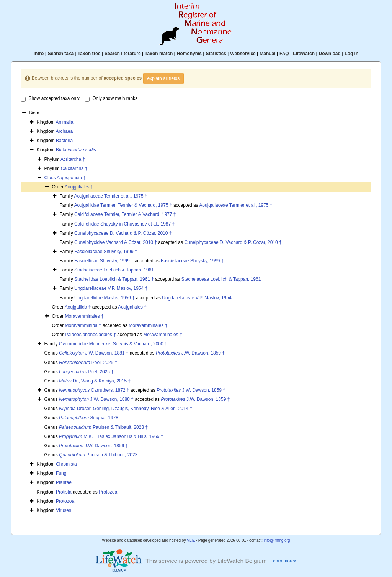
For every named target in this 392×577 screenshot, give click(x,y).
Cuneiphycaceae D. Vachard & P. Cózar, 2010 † (123, 233)
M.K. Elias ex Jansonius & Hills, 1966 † (111, 436)
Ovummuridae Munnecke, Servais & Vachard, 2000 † (113, 344)
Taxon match (159, 54)
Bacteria (64, 141)
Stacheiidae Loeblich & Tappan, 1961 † (114, 279)
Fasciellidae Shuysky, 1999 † (104, 261)
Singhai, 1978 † (91, 418)
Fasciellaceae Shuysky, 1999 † (106, 252)
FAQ (284, 54)
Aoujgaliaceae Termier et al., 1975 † (110, 196)
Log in (351, 54)
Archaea (64, 131)
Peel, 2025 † (88, 363)
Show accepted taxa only (50, 99)
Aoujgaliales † (79, 187)
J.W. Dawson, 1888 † (96, 399)
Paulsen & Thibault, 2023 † (103, 427)
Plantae (64, 482)
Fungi (62, 473)
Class (50, 178)
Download (330, 54)
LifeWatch (304, 54)
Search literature (123, 54)
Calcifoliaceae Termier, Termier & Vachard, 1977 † (125, 214)
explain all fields (164, 78)
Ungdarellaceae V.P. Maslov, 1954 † (111, 288)
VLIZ (191, 540)
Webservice (243, 54)
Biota (76, 150)
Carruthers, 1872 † (94, 390)
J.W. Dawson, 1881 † (94, 353)
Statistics (216, 54)
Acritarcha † (73, 159)
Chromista (66, 464)
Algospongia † (71, 178)
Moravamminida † (83, 325)
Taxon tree (89, 54)
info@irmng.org (277, 540)
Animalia (64, 122)
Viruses (64, 510)
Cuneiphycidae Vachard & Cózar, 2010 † (116, 242)
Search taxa (61, 54)
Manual (267, 54)
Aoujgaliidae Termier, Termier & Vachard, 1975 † (123, 205)
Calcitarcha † (74, 168)
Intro (39, 54)
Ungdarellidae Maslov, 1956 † (105, 298)
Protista (64, 492)
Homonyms (189, 54)
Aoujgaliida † (78, 307)
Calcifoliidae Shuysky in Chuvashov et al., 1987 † (124, 224)
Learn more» (284, 561)
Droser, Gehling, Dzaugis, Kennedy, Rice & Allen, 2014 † (126, 409)
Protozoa (108, 492)
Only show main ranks (111, 99)
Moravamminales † (84, 316)
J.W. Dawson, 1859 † (190, 353)
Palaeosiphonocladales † (90, 335)
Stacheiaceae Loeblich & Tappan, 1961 (114, 270)
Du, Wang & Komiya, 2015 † (95, 381)
